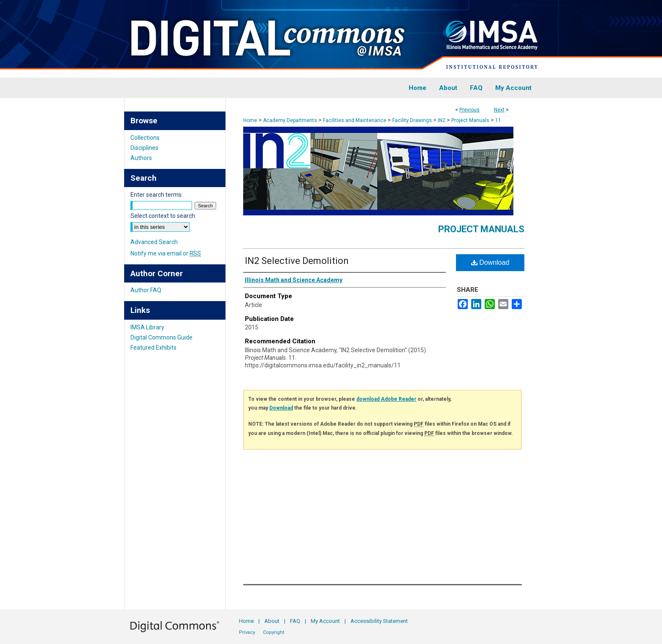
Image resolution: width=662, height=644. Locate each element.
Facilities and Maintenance (355, 120)
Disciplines (144, 148)
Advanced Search (154, 242)
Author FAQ (146, 290)
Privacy (247, 632)
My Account (325, 621)
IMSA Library (147, 327)
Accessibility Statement (379, 621)
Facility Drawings (412, 120)
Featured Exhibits (153, 348)
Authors (141, 158)
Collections (145, 138)
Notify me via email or (166, 253)
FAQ (295, 621)
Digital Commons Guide (161, 337)
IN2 (442, 120)
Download (490, 262)
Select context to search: (163, 216)
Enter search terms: (157, 195)
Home (250, 120)
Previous (469, 110)
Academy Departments (290, 120)
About (272, 621)
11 (498, 120)
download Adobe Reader (386, 399)
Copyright (274, 632)
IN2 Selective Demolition (297, 261)
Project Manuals (470, 120)
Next (499, 110)
